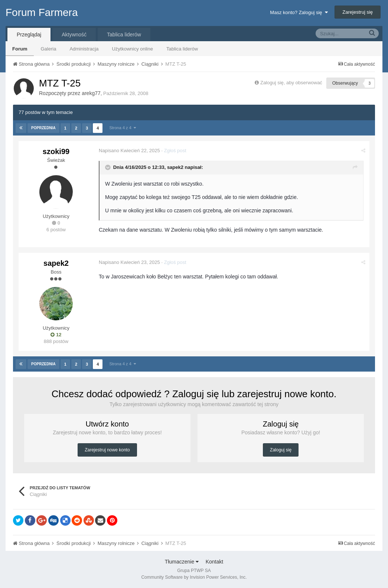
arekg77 (91, 93)
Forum (20, 49)
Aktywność (74, 35)
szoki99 (56, 151)
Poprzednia (43, 128)
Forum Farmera (42, 12)
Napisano (129, 151)
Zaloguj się (281, 450)
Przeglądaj (29, 35)
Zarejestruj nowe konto (107, 450)
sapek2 (175, 167)
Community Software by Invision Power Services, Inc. (194, 577)
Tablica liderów (182, 49)
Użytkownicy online (132, 49)
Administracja (84, 49)
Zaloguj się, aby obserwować (291, 83)
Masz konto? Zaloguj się (299, 12)
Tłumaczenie (182, 562)
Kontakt (214, 562)
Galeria (48, 49)
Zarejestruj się (358, 12)
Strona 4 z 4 (122, 128)
